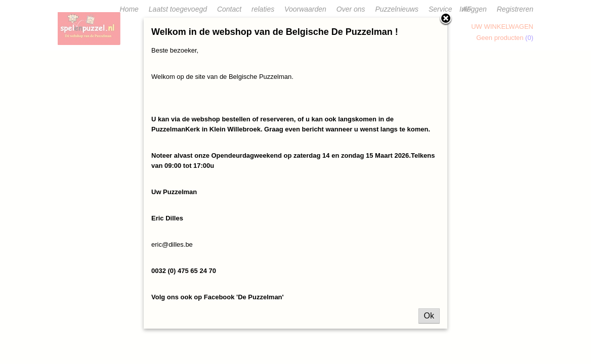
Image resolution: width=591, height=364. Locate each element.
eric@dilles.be (172, 244)
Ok (429, 316)
